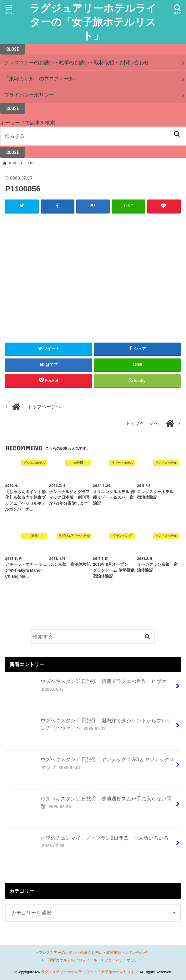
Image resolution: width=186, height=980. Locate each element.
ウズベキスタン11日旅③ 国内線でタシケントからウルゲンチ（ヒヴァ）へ (89, 727)
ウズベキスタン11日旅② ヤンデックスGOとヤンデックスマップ (90, 766)
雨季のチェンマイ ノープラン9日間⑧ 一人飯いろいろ (91, 844)
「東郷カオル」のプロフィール (39, 79)
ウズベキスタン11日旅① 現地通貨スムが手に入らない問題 (89, 805)
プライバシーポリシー (29, 95)
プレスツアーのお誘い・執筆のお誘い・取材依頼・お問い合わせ (77, 62)
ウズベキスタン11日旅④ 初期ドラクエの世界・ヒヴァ (86, 688)
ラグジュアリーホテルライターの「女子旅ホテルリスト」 (93, 22)
